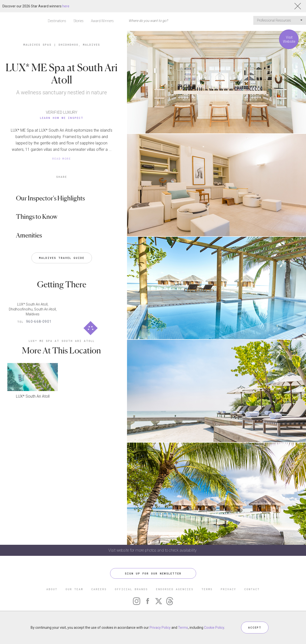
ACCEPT (255, 627)
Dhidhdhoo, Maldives (79, 45)
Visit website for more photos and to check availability (153, 550)
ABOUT (52, 589)
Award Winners (102, 21)
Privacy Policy (160, 628)
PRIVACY (228, 589)
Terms (183, 628)
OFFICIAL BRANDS (131, 589)
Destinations (57, 21)
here (66, 6)
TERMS (207, 589)
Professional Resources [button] (280, 20)
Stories (79, 21)
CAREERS (99, 589)
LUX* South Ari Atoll (33, 396)
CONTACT (252, 589)
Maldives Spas (37, 45)
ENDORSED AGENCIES (175, 589)
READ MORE (62, 159)
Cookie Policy (214, 628)
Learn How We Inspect (62, 118)
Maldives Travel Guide (62, 258)
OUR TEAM (74, 589)
